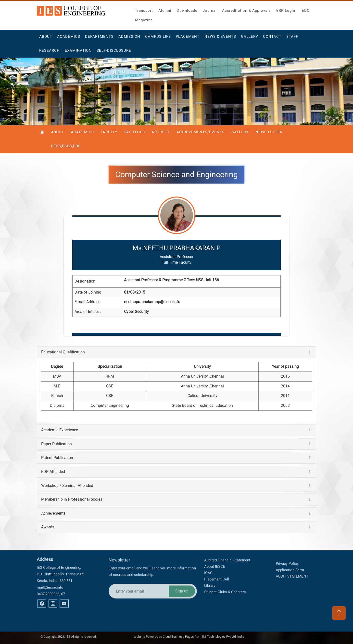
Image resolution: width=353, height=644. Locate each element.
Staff (292, 38)
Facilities (135, 132)
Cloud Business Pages (178, 635)
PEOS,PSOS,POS (66, 146)
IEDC (305, 9)
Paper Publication (57, 444)
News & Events (220, 38)
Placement (188, 38)
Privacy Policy (287, 556)
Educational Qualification (63, 352)
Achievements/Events (201, 132)
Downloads (187, 9)
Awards (48, 527)
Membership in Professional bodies (72, 499)
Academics (69, 38)
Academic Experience (60, 430)
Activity (161, 132)
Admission (129, 38)
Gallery (250, 38)
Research (50, 52)
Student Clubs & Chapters (225, 576)
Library (210, 570)
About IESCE (215, 551)
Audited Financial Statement (227, 545)
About (46, 38)
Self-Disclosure (114, 52)
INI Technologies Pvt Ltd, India (223, 635)
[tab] (176, 352)
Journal (210, 9)
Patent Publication (57, 458)
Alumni (165, 9)
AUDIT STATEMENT (292, 569)
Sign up (182, 571)
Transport (144, 9)
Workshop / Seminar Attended (67, 486)
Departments (99, 38)
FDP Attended (53, 472)
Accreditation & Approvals (246, 9)
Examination (78, 52)
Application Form (290, 562)
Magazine (144, 19)
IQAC (208, 557)
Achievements (53, 513)
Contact (272, 38)
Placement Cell (217, 564)
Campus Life (158, 38)
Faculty (109, 132)
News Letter (269, 132)
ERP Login (286, 9)
